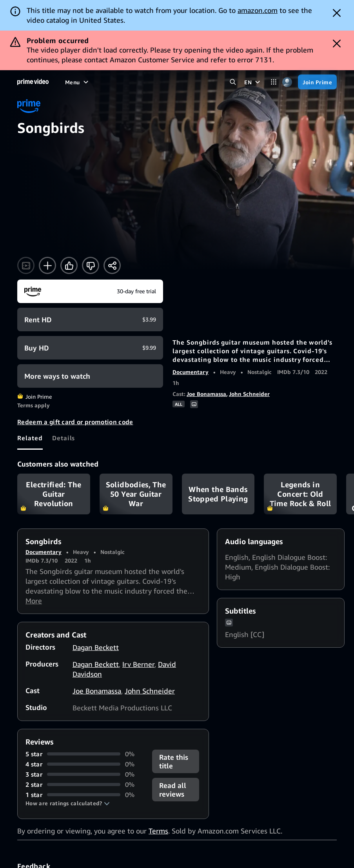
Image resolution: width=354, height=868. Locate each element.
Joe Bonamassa (206, 394)
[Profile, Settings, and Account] (287, 82)
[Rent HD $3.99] (90, 320)
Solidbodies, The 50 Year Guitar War (136, 494)
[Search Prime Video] (233, 82)
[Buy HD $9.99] (90, 348)
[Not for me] (91, 265)
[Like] (69, 265)
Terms (158, 831)
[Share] (112, 265)
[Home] (33, 82)
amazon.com (258, 10)
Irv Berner (138, 664)
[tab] (30, 438)
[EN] (253, 82)
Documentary (191, 372)
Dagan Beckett (96, 647)
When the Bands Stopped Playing (218, 494)
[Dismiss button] (337, 13)
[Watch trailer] (26, 265)
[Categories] (273, 82)
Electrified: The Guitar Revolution (54, 494)
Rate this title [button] (174, 761)
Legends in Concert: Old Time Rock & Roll (300, 494)
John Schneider (249, 394)
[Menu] (78, 82)
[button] (68, 803)
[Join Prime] (317, 82)
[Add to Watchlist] (47, 265)
